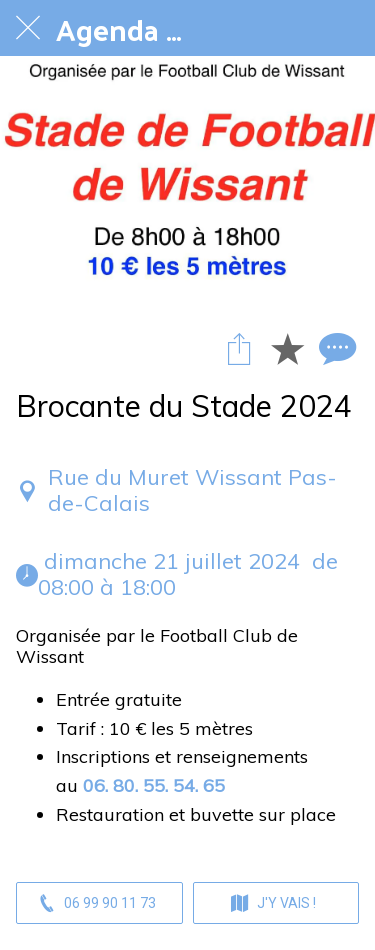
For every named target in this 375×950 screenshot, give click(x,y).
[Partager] (239, 348)
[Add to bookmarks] (287, 348)
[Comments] (335, 348)
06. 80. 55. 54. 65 (154, 785)
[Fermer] (28, 28)
